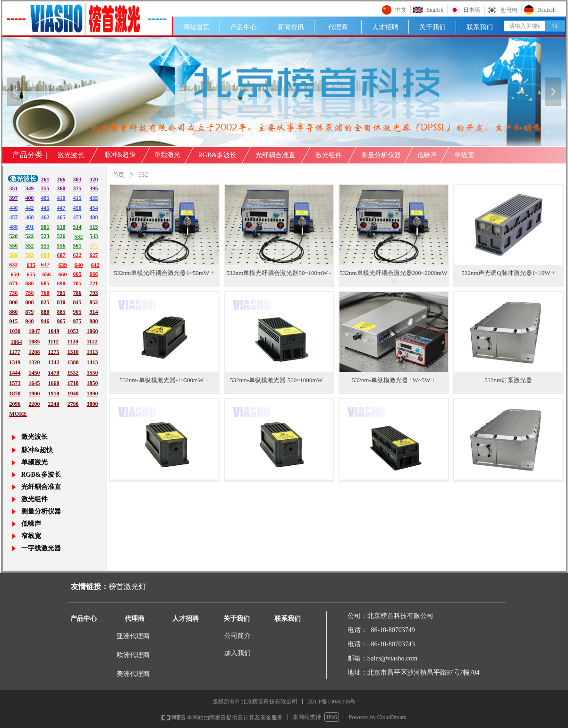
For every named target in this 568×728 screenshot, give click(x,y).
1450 (34, 373)
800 (14, 302)
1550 (93, 373)
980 (94, 321)
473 (77, 217)
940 (30, 321)
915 (14, 321)
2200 (34, 404)
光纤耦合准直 (275, 155)
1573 (15, 383)
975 (77, 321)
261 (45, 180)
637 (45, 265)
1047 (34, 331)
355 (45, 188)
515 (94, 227)
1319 (15, 362)
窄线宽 (464, 155)
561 (77, 246)
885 (61, 312)
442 (30, 208)
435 (94, 198)
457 (14, 217)
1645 (34, 383)
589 (14, 255)
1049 (54, 331)
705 (77, 283)
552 (30, 246)
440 (14, 208)
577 (94, 246)
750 (30, 293)
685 (45, 283)
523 (45, 236)
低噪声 (427, 155)
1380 (73, 362)
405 (45, 198)
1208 (34, 352)
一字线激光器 (41, 548)
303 (77, 180)
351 (14, 188)
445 (45, 208)
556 (61, 246)
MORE (18, 414)
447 (61, 208)
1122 (92, 342)
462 (45, 217)
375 (77, 188)
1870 (15, 394)
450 (77, 208)
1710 (73, 383)
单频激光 (167, 155)
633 (14, 265)
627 (94, 255)
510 (61, 227)
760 (45, 293)
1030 (15, 331)
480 (94, 217)
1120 (73, 342)
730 (14, 293)
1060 (93, 331)
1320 (34, 362)
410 (61, 198)
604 (45, 255)
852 (94, 302)
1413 (93, 362)
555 (45, 246)
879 (30, 312)
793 (94, 293)
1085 (34, 342)
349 (30, 188)
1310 (73, 352)
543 (94, 236)
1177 (15, 352)
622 (77, 255)
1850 (93, 383)
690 (61, 283)
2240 (54, 404)
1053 (73, 331)
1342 (54, 362)
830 (61, 302)
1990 (93, 394)
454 (94, 208)
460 (30, 217)
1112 (54, 342)
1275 (54, 352)
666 (94, 274)
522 (30, 236)
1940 (73, 394)
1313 (93, 352)
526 (61, 236)
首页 (119, 175)
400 (30, 198)
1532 (73, 373)
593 (30, 255)
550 (14, 246)
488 (14, 227)
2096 (15, 404)
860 (14, 312)
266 (61, 180)
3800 (93, 404)
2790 (73, 404)
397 (14, 198)
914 (94, 312)
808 (30, 302)
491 (30, 227)
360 (61, 188)
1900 (34, 394)
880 (45, 312)
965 (61, 321)
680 (30, 283)
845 (77, 302)
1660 (54, 383)
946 (45, 321)
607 (61, 255)
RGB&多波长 (218, 155)
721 (94, 283)
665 (77, 274)
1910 (54, 394)
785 (61, 293)
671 (14, 283)
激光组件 (329, 155)
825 (45, 302)
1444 (15, 373)
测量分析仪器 (381, 155)
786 (77, 293)
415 (77, 198)
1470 (54, 373)
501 (45, 227)
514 (77, 227)
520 (14, 236)
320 (94, 180)
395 (94, 188)
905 (77, 312)
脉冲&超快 (120, 155)
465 (61, 217)
